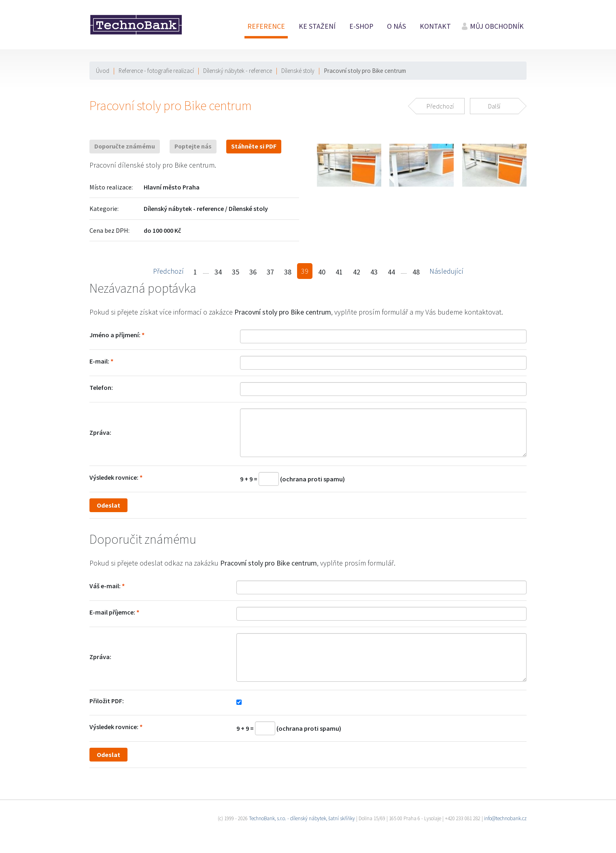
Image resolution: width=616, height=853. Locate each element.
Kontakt (435, 26)
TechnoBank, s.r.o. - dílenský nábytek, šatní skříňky (302, 818)
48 (416, 272)
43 (374, 272)
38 (288, 272)
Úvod (103, 71)
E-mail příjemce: (112, 612)
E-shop (361, 26)
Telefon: (101, 387)
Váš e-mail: (105, 586)
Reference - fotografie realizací (156, 71)
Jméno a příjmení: (115, 335)
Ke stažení (317, 26)
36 (253, 272)
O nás (396, 26)
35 (236, 272)
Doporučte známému (125, 146)
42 (357, 272)
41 (339, 272)
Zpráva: (100, 432)
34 (218, 272)
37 (270, 272)
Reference (266, 26)
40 (322, 272)
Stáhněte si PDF (254, 146)
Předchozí (168, 271)
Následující (446, 271)
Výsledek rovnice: (114, 477)
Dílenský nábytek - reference (238, 71)
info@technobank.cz (505, 818)
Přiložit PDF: (107, 701)
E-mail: (99, 361)
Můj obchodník (497, 26)
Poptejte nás (193, 146)
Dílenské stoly (298, 71)
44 (391, 272)
